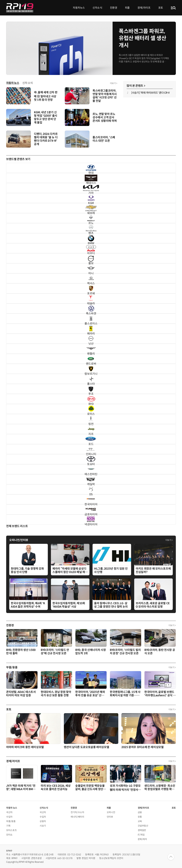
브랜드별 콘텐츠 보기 (18, 159)
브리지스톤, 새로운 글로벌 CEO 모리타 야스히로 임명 (153, 605)
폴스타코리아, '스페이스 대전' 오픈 (104, 139)
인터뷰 (110, 817)
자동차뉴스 (79, 8)
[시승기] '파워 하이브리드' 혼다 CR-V (150, 93)
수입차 (9, 817)
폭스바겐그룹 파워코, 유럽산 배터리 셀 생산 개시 (143, 38)
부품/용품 (12, 667)
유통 (140, 817)
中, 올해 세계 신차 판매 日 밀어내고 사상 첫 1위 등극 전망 (46, 96)
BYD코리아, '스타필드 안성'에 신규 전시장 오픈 (55, 652)
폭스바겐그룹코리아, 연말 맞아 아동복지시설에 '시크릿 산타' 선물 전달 (105, 96)
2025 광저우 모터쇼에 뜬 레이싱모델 (142, 747)
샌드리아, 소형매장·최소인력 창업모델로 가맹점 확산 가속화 (160, 789)
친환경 (114, 8)
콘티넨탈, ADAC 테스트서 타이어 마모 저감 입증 (21, 694)
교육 (140, 821)
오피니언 (111, 812)
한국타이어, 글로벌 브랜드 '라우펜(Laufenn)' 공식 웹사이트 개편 (160, 695)
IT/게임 (141, 835)
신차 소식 (28, 83)
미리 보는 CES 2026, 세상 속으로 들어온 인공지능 (56, 787)
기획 (8, 826)
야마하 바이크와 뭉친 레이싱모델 (25, 747)
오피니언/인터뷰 (19, 540)
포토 (161, 8)
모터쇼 (9, 835)
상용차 (43, 821)
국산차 (9, 812)
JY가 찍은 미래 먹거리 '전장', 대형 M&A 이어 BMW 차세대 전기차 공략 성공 (21, 789)
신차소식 (97, 8)
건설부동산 (143, 826)
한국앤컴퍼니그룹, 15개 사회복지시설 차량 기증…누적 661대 (125, 695)
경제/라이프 (144, 8)
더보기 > (114, 83)
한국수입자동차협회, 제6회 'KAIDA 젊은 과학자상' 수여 (28, 605)
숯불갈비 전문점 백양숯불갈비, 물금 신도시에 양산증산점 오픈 (91, 789)
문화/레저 (142, 839)
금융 (140, 812)
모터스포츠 (11, 830)
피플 (127, 8)
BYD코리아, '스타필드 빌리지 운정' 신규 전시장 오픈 (125, 652)
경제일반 (142, 830)
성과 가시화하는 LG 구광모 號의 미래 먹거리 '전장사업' (125, 789)
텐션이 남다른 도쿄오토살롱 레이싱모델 (87, 747)
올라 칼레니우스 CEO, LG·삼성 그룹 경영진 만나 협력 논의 (111, 605)
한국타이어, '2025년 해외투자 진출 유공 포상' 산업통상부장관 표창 (91, 695)
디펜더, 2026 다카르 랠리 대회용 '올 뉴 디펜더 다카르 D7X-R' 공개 (46, 139)
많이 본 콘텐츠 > (136, 86)
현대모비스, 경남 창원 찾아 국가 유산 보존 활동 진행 (56, 694)
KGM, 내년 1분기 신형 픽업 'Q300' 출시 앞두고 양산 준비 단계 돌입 (46, 117)
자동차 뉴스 (13, 83)
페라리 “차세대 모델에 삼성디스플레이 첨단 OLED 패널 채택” (69, 572)
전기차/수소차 (77, 812)
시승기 (43, 826)
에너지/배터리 (77, 817)
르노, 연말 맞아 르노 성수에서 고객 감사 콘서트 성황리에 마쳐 (105, 117)
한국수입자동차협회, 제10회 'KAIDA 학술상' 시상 (69, 605)
